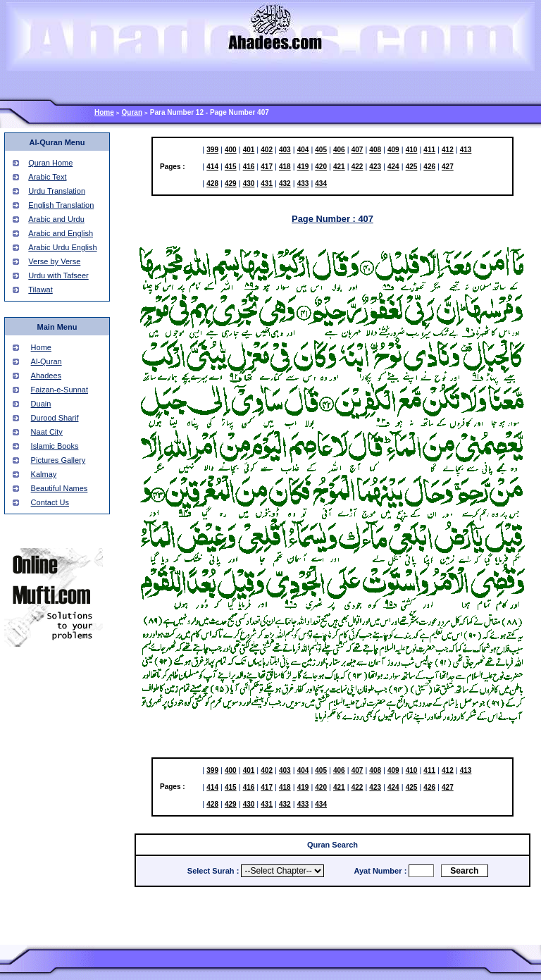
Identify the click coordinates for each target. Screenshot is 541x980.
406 (339, 150)
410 (412, 150)
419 (303, 167)
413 (466, 150)
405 (321, 150)
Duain (41, 404)
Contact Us (50, 502)
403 (285, 150)
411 (429, 150)
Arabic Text (47, 177)
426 (429, 167)
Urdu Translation (57, 191)
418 (285, 167)
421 (339, 167)
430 (249, 184)
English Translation (61, 205)
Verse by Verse (54, 261)
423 (375, 167)
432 (285, 184)
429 (231, 184)
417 (267, 167)
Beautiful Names (60, 488)
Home (104, 112)
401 (249, 150)
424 (393, 167)
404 (303, 150)
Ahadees (46, 376)
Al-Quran (46, 361)
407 (357, 150)
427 (448, 167)
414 (212, 167)
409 (393, 150)
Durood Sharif (55, 418)
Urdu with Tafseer (58, 275)
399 (212, 150)
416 (249, 167)
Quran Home (50, 163)
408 (375, 150)
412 (448, 150)
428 (212, 184)
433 (303, 184)
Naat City (47, 432)
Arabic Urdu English (62, 247)
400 (231, 150)
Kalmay (44, 474)
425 (412, 167)
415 (231, 167)
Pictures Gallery (58, 460)
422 (357, 167)
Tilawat (40, 290)
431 (267, 184)
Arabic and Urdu (56, 219)
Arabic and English (61, 233)
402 (267, 150)
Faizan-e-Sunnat (60, 390)
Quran (132, 112)
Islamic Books (55, 446)
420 (321, 167)
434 (321, 184)
